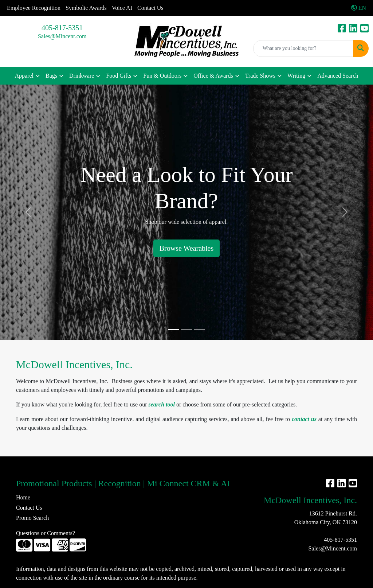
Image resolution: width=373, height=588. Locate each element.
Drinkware (82, 76)
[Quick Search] (303, 48)
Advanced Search (338, 76)
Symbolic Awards (86, 8)
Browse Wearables (187, 248)
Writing (296, 76)
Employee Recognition (34, 8)
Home (23, 497)
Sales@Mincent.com (62, 36)
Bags (51, 76)
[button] (28, 212)
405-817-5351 (62, 28)
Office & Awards (213, 76)
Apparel (24, 76)
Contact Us (150, 8)
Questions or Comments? (46, 533)
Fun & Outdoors (162, 76)
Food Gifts (119, 76)
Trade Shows (260, 76)
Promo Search (32, 518)
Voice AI (122, 8)
